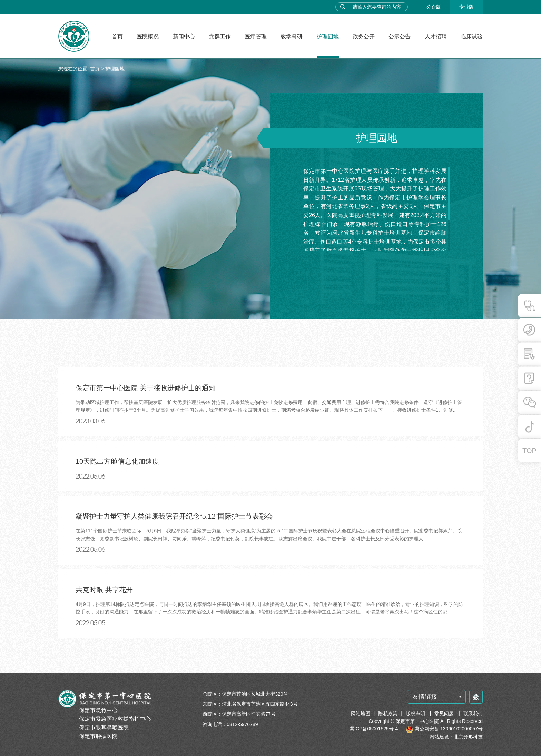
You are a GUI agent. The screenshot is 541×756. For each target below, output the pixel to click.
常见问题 (445, 714)
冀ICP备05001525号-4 (374, 729)
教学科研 (292, 36)
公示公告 (400, 36)
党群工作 (220, 36)
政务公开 (364, 36)
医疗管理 (256, 36)
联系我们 (473, 714)
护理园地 (328, 36)
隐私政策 (388, 714)
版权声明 (416, 714)
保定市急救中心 (98, 710)
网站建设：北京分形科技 (456, 737)
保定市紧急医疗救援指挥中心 (115, 719)
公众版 (434, 7)
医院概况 (148, 36)
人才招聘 (436, 36)
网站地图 (361, 714)
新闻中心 (184, 36)
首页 (117, 36)
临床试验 (472, 36)
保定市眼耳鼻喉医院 (104, 728)
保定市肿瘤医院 (98, 736)
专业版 (466, 7)
